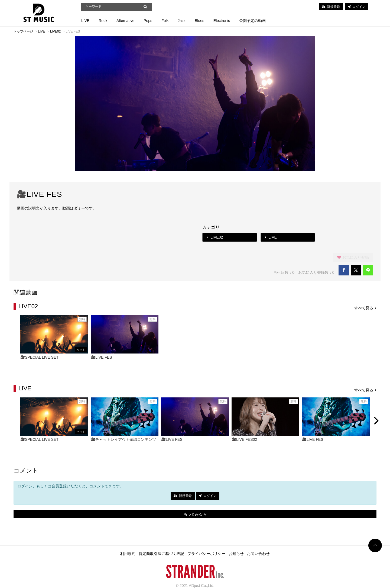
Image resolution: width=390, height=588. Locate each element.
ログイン (359, 7)
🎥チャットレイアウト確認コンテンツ (123, 439)
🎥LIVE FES (101, 357)
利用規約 (128, 554)
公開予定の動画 (252, 21)
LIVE (85, 21)
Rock (103, 21)
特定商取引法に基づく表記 (161, 554)
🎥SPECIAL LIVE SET (39, 357)
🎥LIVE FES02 (244, 439)
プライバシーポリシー (206, 554)
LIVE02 (55, 31)
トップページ (23, 31)
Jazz (182, 21)
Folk (165, 21)
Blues (199, 21)
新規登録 (333, 7)
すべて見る (365, 308)
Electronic (222, 21)
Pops (148, 21)
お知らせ (236, 554)
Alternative (125, 21)
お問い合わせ (258, 554)
